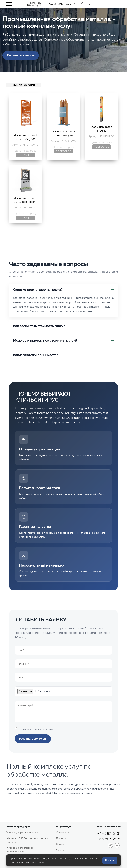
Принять (110, 860)
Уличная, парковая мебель (22, 832)
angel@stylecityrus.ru (108, 838)
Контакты (62, 844)
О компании (63, 832)
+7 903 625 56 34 (109, 833)
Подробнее (25, 155)
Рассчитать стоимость (21, 55)
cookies (41, 862)
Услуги (60, 850)
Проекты (61, 838)
